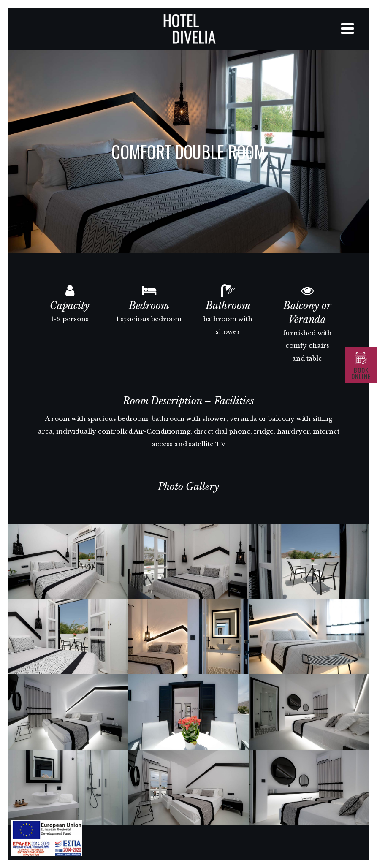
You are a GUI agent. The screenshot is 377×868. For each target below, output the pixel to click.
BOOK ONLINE (361, 373)
